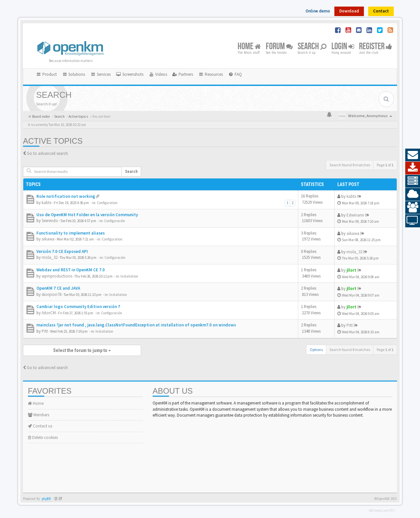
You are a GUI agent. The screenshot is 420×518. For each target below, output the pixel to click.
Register (376, 47)
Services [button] (100, 74)
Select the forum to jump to (82, 350)
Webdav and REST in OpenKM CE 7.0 (71, 270)
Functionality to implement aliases (71, 233)
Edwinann (355, 215)
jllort (351, 270)
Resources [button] (210, 74)
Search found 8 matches (350, 165)
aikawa (48, 239)
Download (349, 11)
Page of (385, 165)
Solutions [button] (74, 74)
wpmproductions (57, 276)
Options (316, 350)
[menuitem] (130, 74)
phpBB (46, 499)
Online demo (318, 11)
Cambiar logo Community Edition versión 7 (78, 307)
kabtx (47, 203)
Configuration (107, 203)
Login (343, 47)
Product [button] (46, 74)
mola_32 (50, 257)
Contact (381, 11)
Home (249, 47)
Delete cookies (43, 437)
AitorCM (49, 313)
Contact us (40, 426)
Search (312, 47)
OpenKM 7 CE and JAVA (58, 288)
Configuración (115, 221)
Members (39, 415)
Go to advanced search (47, 153)
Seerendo (50, 221)
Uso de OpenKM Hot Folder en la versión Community (87, 215)
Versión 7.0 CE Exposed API (62, 251)
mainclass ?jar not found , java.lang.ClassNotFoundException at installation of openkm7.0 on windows (136, 325)
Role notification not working (66, 196)
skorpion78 (52, 294)
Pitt (45, 331)
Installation (129, 276)
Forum (279, 47)
